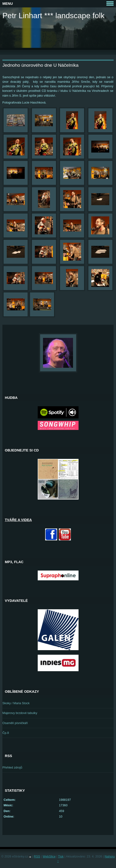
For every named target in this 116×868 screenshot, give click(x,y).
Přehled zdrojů (12, 767)
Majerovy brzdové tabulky (20, 713)
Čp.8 (6, 733)
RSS (37, 856)
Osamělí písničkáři (15, 723)
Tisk (61, 856)
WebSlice (49, 856)
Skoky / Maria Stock (16, 703)
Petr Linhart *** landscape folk (53, 16)
